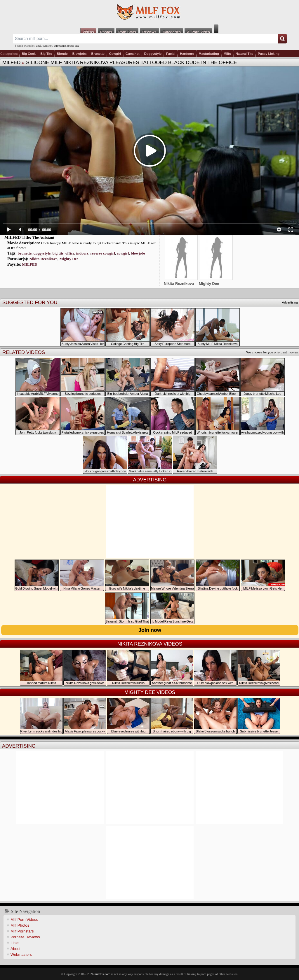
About (15, 949)
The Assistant (43, 237)
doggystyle (42, 253)
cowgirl (123, 253)
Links (15, 943)
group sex (73, 46)
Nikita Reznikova (44, 259)
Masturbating (209, 54)
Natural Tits (244, 54)
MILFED (11, 63)
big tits (58, 253)
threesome (60, 46)
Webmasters (21, 954)
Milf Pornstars (22, 931)
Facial (171, 54)
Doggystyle (153, 54)
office (70, 253)
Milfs (227, 54)
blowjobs (138, 253)
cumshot (48, 46)
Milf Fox (149, 12)
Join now (150, 630)
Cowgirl (115, 54)
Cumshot (133, 54)
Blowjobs (80, 54)
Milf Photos (20, 925)
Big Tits (46, 54)
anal (39, 46)
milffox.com (102, 974)
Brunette (98, 54)
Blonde (62, 54)
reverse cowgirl (103, 253)
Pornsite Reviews (25, 937)
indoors (82, 253)
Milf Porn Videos (24, 919)
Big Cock (29, 54)
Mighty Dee (69, 259)
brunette (25, 253)
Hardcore (187, 54)
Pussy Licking (269, 54)
